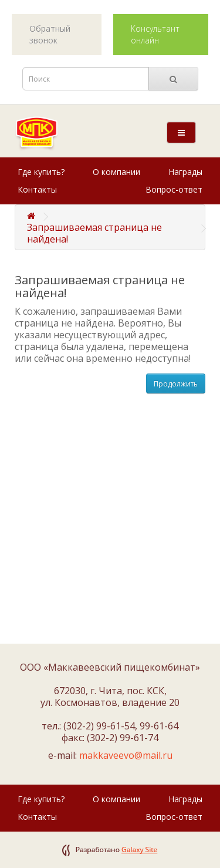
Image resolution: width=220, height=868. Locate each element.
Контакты (37, 189)
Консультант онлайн (155, 34)
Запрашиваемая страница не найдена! (94, 233)
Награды (185, 172)
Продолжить (176, 384)
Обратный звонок (50, 34)
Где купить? (41, 172)
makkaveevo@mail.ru (126, 755)
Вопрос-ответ (174, 189)
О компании (116, 172)
